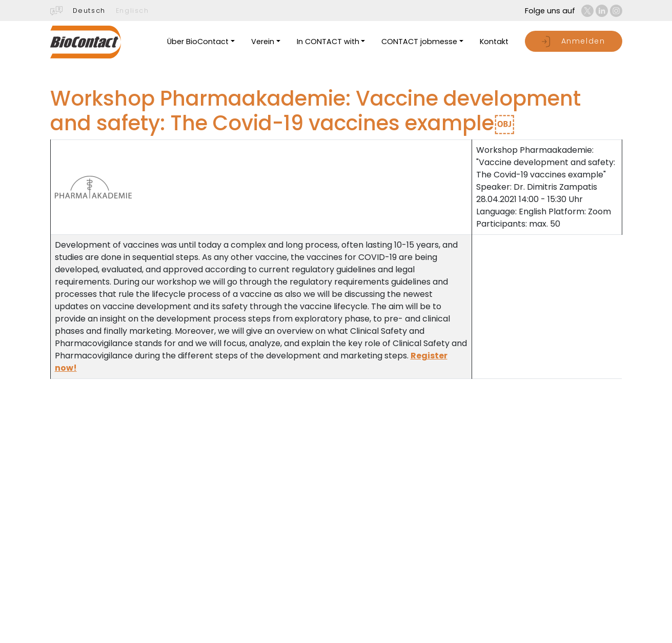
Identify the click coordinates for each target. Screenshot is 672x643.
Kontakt (494, 42)
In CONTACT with (328, 42)
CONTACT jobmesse (419, 42)
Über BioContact (198, 42)
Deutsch (89, 11)
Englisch (133, 11)
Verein (263, 42)
